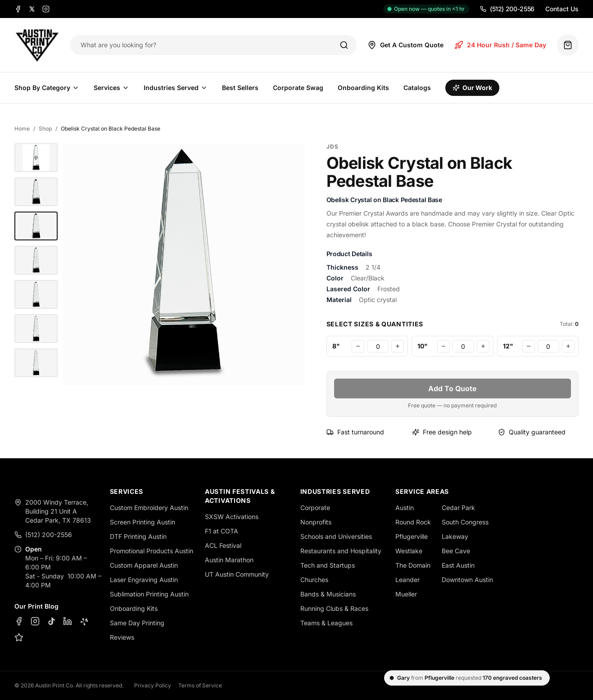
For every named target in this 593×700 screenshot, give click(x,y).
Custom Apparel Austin (144, 565)
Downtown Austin (467, 580)
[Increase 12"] (568, 346)
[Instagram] (46, 9)
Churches (314, 580)
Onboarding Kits (363, 88)
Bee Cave (456, 551)
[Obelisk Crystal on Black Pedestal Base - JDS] (36, 192)
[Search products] (204, 45)
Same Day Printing (137, 623)
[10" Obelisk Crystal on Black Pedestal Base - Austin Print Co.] (36, 158)
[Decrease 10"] (444, 346)
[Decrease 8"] (358, 346)
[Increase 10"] (483, 346)
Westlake (409, 551)
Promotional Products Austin (152, 551)
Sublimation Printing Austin (149, 594)
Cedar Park (458, 508)
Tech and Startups (328, 565)
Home (22, 129)
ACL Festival (223, 545)
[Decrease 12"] (529, 346)
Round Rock (413, 522)
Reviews (122, 637)
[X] (32, 9)
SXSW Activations (232, 517)
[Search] (344, 45)
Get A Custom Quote (405, 45)
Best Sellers (240, 88)
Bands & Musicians (328, 594)
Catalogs (417, 88)
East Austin (458, 565)
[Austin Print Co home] (37, 45)
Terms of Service (200, 685)
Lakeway (455, 536)
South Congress (465, 522)
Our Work (472, 88)
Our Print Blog (36, 606)
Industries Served (176, 88)
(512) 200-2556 (507, 9)
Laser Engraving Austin (144, 580)
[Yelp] (84, 621)
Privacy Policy (153, 685)
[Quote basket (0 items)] (568, 45)
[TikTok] (51, 621)
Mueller (406, 594)
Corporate (315, 508)
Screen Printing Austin (143, 522)
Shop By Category (47, 88)
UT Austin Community (237, 574)
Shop (45, 129)
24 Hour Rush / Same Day (500, 45)
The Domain (413, 565)
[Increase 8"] (398, 346)
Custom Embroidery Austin (149, 508)
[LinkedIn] (68, 621)
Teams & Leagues (326, 623)
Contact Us (562, 9)
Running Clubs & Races (334, 608)
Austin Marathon (229, 560)
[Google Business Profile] (19, 637)
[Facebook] (18, 9)
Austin (405, 508)
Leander (407, 580)
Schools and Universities (336, 536)
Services (111, 88)
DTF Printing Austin (138, 536)
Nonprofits (316, 522)
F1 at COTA (222, 531)
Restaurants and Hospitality (341, 551)
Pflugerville (412, 536)
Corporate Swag (298, 88)
